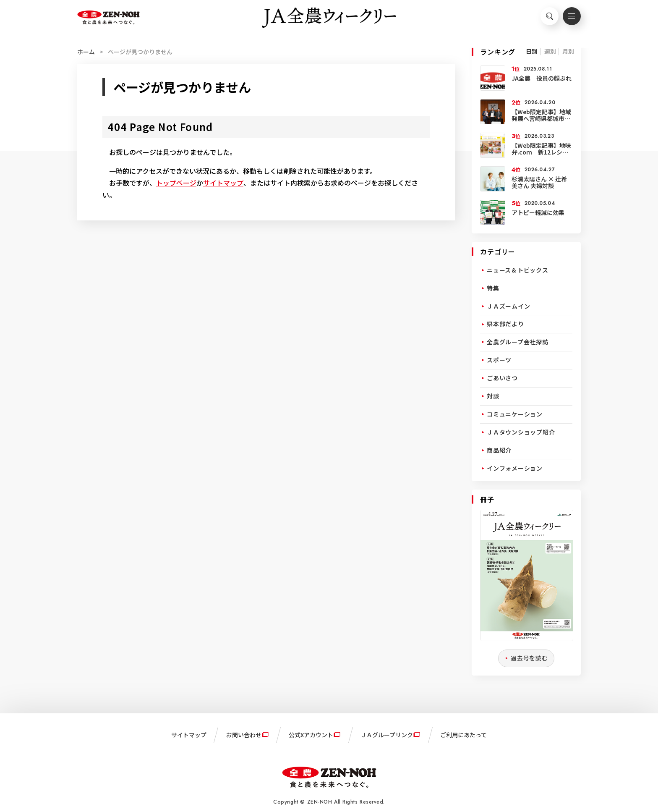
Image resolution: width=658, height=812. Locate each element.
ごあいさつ (502, 378)
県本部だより (505, 324)
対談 (493, 396)
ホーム (86, 52)
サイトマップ (223, 183)
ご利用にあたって (463, 735)
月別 (568, 51)
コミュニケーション (515, 414)
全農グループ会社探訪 (518, 342)
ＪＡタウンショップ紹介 (521, 432)
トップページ (176, 183)
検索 (545, 19)
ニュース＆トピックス (518, 270)
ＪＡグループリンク (387, 735)
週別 (550, 51)
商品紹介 (499, 450)
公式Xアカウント (311, 735)
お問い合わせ (244, 735)
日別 (532, 51)
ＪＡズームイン (508, 306)
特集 (493, 288)
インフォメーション (515, 468)
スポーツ (499, 360)
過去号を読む (529, 658)
